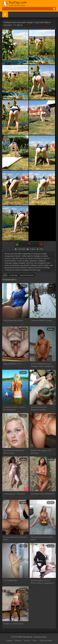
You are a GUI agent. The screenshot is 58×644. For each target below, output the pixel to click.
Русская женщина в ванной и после (15, 538)
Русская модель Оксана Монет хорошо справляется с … (42, 582)
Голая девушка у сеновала (14, 494)
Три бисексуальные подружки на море (39, 408)
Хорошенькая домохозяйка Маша (42, 538)
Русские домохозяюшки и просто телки (14, 452)
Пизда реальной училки (13, 320)
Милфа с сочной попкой (13, 624)
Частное (27, 640)
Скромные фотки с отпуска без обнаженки (14, 408)
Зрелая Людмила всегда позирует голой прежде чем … (42, 365)
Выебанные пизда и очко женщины (41, 452)
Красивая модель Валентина (43, 494)
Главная (9, 640)
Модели (18, 640)
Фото (35, 640)
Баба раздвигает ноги (12, 364)
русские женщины (27, 275)
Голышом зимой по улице (41, 320)
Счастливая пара (10, 580)
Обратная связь (46, 640)
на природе (13, 275)
